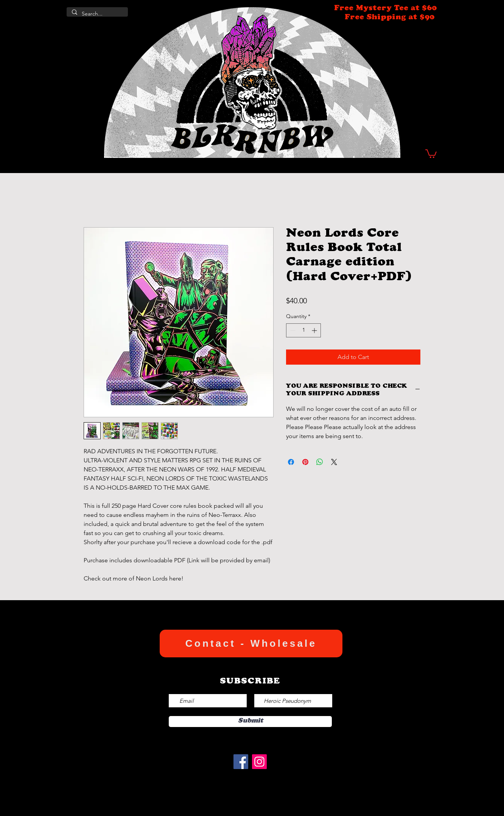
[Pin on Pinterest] (305, 462)
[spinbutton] (303, 330)
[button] (431, 153)
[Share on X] (334, 462)
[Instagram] (259, 762)
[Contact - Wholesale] (251, 644)
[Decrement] (292, 330)
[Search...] (97, 14)
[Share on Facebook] (291, 462)
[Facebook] (241, 762)
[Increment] (315, 330)
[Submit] (250, 722)
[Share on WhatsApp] (320, 462)
